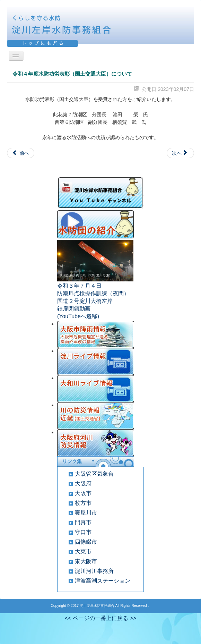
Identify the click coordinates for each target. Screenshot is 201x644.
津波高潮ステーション (103, 581)
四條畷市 (86, 542)
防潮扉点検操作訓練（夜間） (93, 293)
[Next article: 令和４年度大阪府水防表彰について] (180, 153)
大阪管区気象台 (94, 474)
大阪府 (83, 484)
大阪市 (83, 493)
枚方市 (83, 503)
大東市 (83, 552)
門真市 (83, 522)
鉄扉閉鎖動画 (74, 309)
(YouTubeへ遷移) (78, 316)
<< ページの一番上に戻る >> (101, 618)
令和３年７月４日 (79, 286)
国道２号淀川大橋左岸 (85, 301)
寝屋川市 (86, 513)
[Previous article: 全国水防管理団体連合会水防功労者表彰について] (21, 153)
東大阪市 (86, 561)
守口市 (83, 532)
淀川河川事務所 (94, 571)
